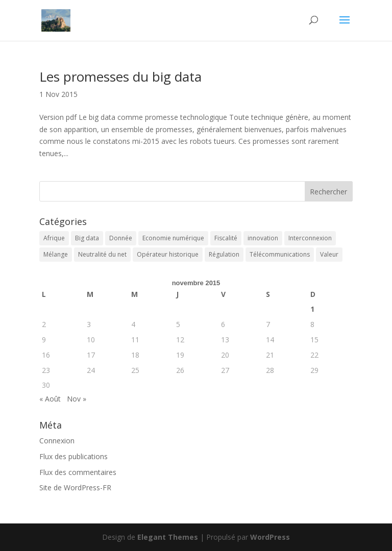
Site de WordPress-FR (75, 487)
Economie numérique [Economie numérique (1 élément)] (173, 238)
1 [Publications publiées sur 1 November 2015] (312, 309)
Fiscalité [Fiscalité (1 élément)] (226, 238)
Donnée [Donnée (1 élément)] (121, 238)
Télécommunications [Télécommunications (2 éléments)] (280, 254)
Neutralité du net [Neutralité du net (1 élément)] (102, 254)
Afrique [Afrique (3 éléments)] (54, 238)
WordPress (270, 537)
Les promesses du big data (120, 77)
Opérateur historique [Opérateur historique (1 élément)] (168, 254)
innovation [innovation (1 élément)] (263, 238)
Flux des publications (73, 456)
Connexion (57, 441)
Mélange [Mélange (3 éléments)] (56, 254)
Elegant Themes (168, 537)
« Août (50, 399)
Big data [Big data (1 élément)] (87, 238)
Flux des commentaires (78, 472)
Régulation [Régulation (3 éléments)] (224, 254)
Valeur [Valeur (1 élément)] (329, 254)
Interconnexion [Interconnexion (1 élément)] (310, 238)
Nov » (77, 399)
